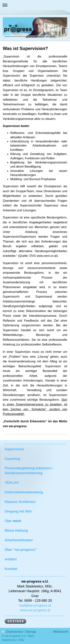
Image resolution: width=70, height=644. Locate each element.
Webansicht (61, 632)
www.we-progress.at (35, 610)
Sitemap (31, 632)
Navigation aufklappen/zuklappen (35, 5)
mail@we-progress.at (35, 605)
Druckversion (13, 632)
